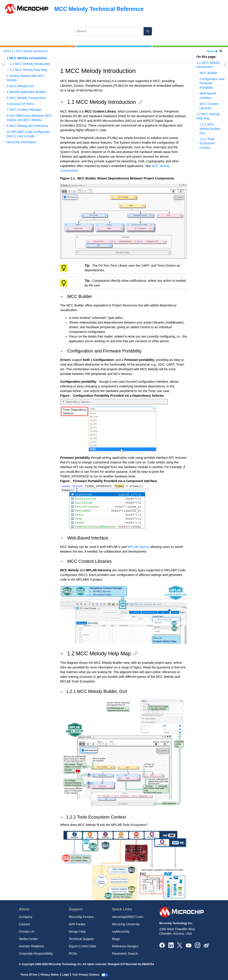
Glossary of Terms (20, 104)
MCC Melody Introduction (31, 51)
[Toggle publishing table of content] (3, 64)
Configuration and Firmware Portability (212, 83)
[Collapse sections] (221, 51)
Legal (66, 975)
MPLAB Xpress (138, 547)
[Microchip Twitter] (180, 945)
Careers (24, 924)
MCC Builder (208, 73)
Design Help (77, 932)
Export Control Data (82, 946)
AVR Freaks (77, 924)
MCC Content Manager (24, 110)
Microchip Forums (81, 917)
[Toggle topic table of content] (225, 64)
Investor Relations (31, 946)
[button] (5, 58)
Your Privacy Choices (86, 975)
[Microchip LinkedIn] (171, 945)
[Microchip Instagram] (197, 945)
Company (26, 917)
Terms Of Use (29, 975)
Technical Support (81, 939)
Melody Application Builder (26, 92)
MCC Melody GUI (20, 86)
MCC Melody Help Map (28, 70)
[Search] (148, 31)
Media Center (28, 939)
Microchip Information (22, 142)
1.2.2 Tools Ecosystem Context (207, 143)
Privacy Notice (50, 975)
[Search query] (114, 31)
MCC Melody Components (26, 98)
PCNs (73, 954)
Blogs (116, 939)
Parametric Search (125, 954)
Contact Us (27, 932)
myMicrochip (121, 932)
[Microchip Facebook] (162, 945)
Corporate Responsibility (36, 954)
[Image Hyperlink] (188, 945)
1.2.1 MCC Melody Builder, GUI (210, 129)
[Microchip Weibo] (206, 945)
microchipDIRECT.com (128, 917)
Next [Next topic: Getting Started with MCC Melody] (210, 51)
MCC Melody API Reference (27, 126)
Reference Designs (125, 946)
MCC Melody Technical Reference (99, 9)
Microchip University (126, 924)
